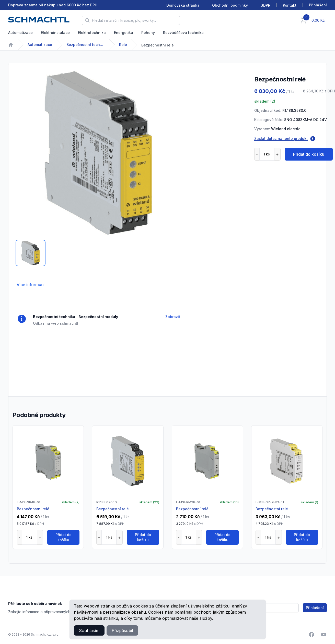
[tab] (31, 253)
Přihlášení (315, 608)
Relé (123, 45)
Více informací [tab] (31, 285)
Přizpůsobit (122, 630)
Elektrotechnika (92, 33)
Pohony (148, 33)
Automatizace (20, 33)
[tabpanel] (98, 153)
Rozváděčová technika (183, 33)
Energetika (124, 33)
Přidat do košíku (309, 154)
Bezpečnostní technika (86, 45)
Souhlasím (89, 630)
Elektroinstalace (55, 33)
